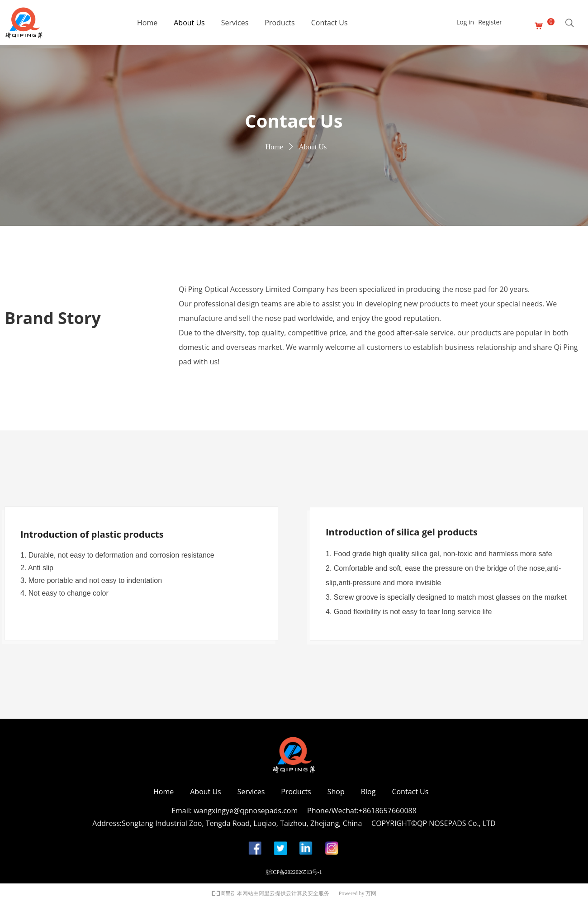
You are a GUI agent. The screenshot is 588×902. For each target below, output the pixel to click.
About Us (313, 147)
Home (274, 147)
